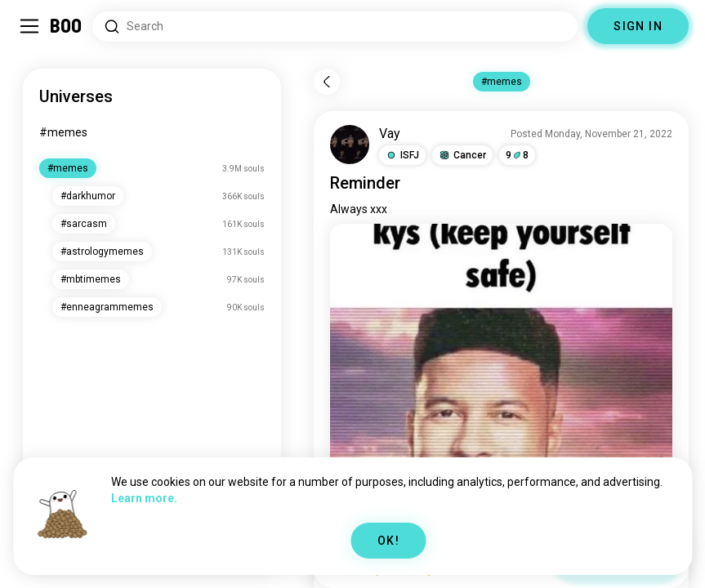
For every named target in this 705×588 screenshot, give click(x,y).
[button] (402, 155)
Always (349, 209)
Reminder (365, 183)
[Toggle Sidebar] (29, 26)
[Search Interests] (335, 27)
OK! (388, 541)
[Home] (67, 26)
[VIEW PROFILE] (350, 145)
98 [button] (517, 155)
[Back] (327, 82)
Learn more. (144, 498)
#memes (63, 132)
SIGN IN (638, 26)
